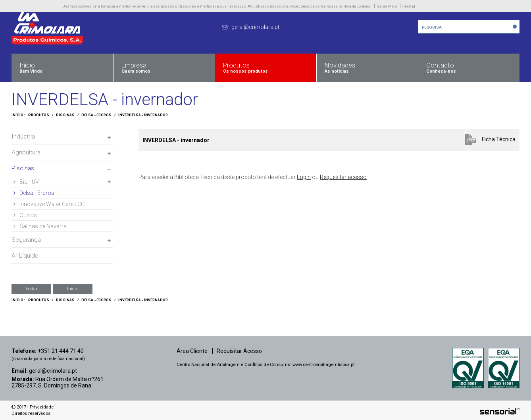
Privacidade (42, 407)
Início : (18, 115)
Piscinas (65, 115)
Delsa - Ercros (96, 115)
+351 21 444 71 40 (61, 351)
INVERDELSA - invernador (143, 115)
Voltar (31, 289)
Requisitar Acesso (239, 351)
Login (304, 177)
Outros (25, 215)
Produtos (39, 115)
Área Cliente (192, 351)
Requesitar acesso (343, 177)
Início (73, 289)
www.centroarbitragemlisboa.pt (323, 365)
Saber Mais (387, 6)
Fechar (409, 6)
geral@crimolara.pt (53, 371)
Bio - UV (26, 182)
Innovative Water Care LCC (49, 204)
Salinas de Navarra (40, 226)
